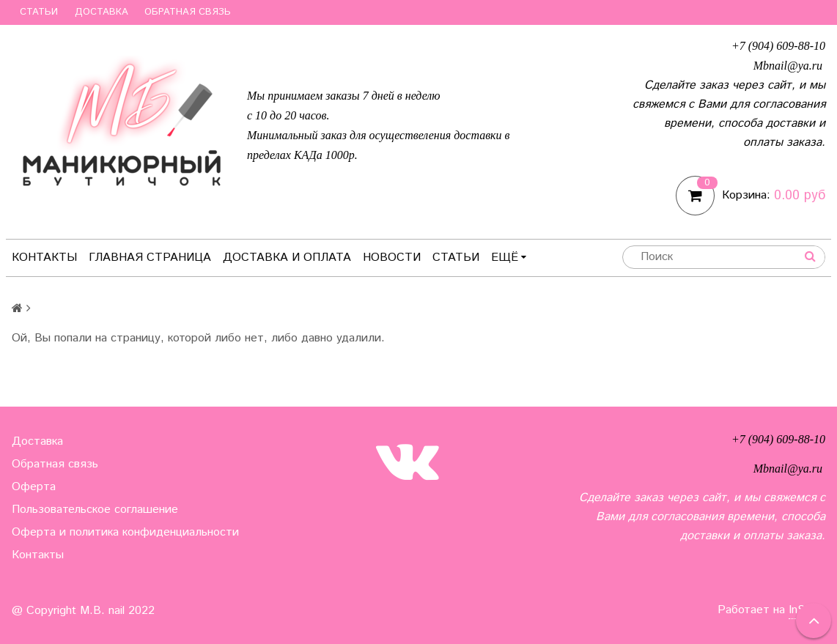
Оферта (34, 487)
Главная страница (150, 258)
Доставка (102, 12)
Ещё (509, 258)
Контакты (44, 258)
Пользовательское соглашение (95, 510)
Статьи (39, 12)
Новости (392, 258)
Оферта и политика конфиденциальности (125, 532)
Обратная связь (188, 12)
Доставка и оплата (287, 258)
